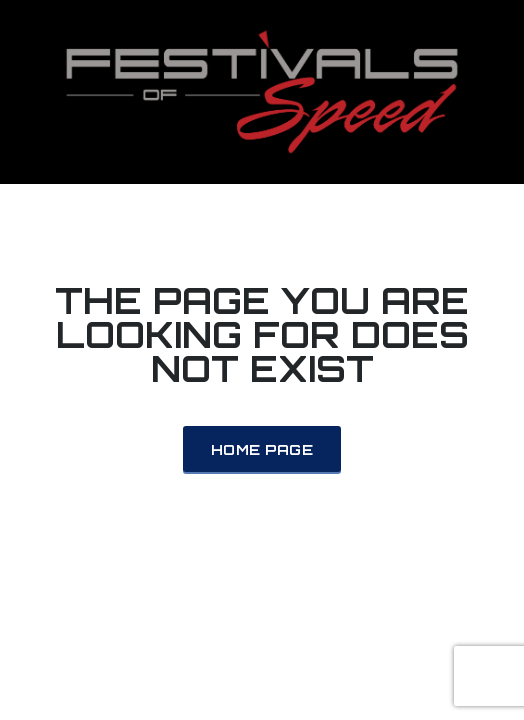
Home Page (262, 449)
